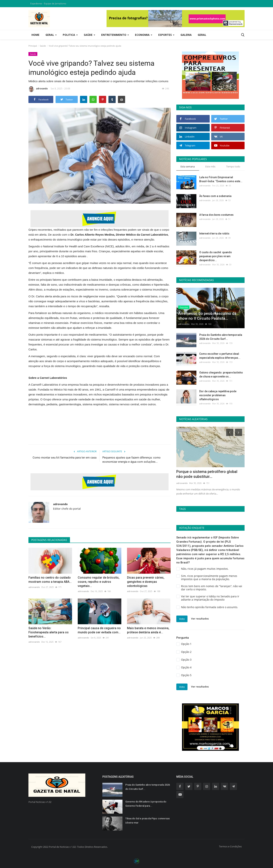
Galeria (186, 35)
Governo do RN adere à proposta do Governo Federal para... (146, 804)
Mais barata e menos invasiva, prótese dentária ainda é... (148, 630)
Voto (182, 619)
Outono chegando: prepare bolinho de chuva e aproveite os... (221, 375)
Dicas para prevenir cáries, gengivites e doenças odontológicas (146, 582)
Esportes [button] (166, 35)
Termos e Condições (230, 846)
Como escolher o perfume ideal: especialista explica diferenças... (220, 356)
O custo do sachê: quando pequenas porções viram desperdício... (216, 256)
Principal (33, 46)
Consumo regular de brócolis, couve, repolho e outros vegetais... (99, 582)
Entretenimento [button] (115, 35)
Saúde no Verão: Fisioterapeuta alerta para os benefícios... (49, 632)
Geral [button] (51, 35)
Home (35, 35)
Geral (202, 35)
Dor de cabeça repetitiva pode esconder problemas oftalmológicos (218, 395)
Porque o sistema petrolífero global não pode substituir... (207, 474)
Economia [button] (144, 35)
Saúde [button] (89, 35)
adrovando (38, 89)
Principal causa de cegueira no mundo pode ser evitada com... (99, 630)
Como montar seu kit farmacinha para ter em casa (65, 458)
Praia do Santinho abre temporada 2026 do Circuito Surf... (221, 337)
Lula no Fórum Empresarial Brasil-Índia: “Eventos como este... (221, 179)
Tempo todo (233, 166)
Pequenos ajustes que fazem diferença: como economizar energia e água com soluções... (131, 460)
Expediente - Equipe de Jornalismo (48, 4)
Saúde (43, 46)
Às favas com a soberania (215, 196)
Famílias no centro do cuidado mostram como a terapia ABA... (50, 580)
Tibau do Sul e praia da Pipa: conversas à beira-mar (147, 821)
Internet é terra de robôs (214, 234)
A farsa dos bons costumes (216, 215)
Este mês (210, 166)
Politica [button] (70, 35)
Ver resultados (200, 619)
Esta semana (188, 166)
